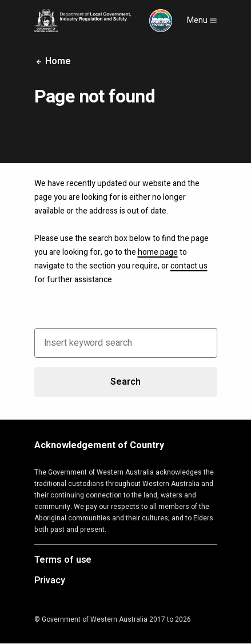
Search (125, 382)
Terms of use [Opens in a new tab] (63, 560)
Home (53, 61)
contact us (189, 266)
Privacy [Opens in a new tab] (50, 581)
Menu (202, 20)
